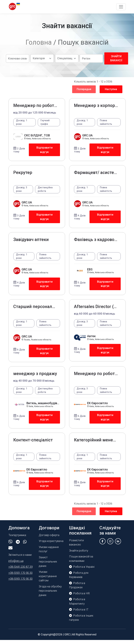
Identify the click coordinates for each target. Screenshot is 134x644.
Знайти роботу (79, 555)
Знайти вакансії (116, 58)
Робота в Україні (82, 571)
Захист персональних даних (48, 566)
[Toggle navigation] (121, 7)
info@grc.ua (16, 565)
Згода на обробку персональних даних (50, 595)
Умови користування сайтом (48, 580)
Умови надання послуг (49, 553)
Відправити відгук (44, 150)
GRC (67, 638)
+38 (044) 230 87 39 (20, 571)
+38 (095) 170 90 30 (20, 583)
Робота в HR (79, 597)
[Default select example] (42, 58)
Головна (39, 42)
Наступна (111, 89)
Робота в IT (79, 614)
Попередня (84, 89)
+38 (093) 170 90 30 (20, 577)
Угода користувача (51, 545)
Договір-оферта (49, 539)
